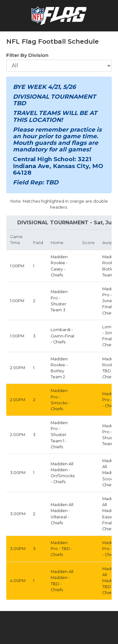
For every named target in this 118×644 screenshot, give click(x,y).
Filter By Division (27, 55)
